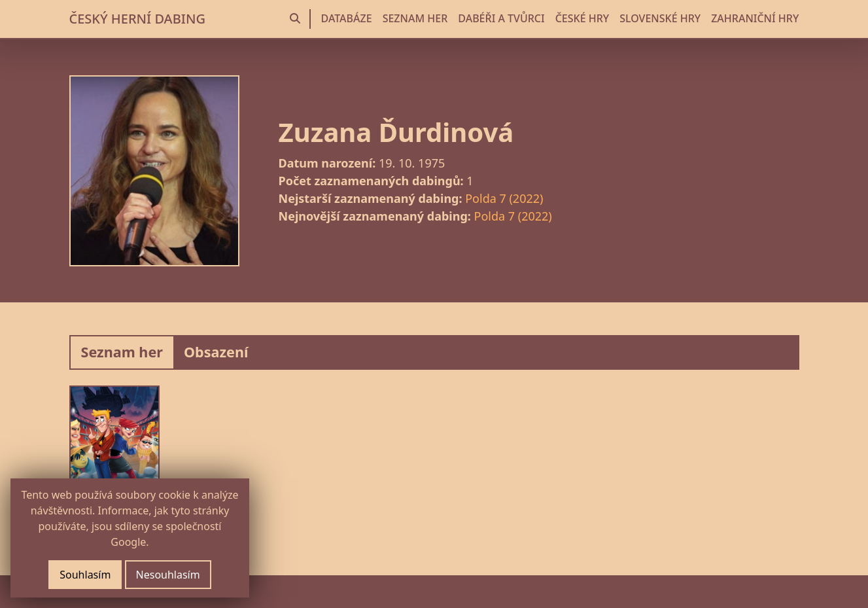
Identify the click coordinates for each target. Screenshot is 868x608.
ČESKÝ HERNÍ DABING (137, 19)
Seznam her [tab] (122, 352)
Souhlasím (85, 575)
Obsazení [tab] (216, 352)
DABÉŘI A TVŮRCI (501, 18)
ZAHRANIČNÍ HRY (755, 18)
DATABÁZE (347, 18)
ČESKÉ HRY (582, 18)
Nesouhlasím (168, 575)
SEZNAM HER (415, 18)
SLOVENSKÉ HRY (660, 18)
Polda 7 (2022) (504, 198)
